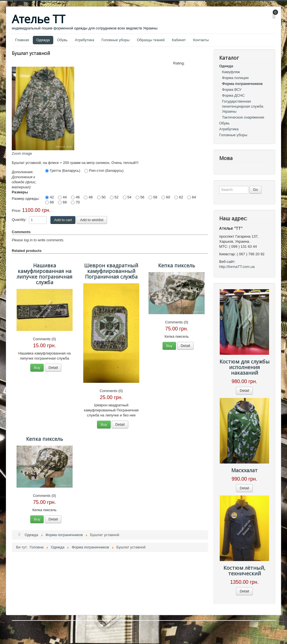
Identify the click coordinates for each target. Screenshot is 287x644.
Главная (22, 40)
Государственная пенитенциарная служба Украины (243, 106)
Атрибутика (85, 40)
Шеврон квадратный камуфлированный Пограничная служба (111, 271)
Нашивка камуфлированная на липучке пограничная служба (44, 274)
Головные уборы (115, 40)
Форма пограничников (242, 84)
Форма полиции (235, 78)
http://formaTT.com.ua (237, 267)
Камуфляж (231, 72)
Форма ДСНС (233, 95)
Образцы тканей (151, 40)
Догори (269, 628)
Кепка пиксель (177, 265)
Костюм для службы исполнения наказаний (245, 367)
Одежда (43, 40)
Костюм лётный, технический (244, 571)
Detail (53, 368)
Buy (37, 368)
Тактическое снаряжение (243, 117)
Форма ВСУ (232, 90)
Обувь (62, 40)
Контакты (201, 40)
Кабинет (179, 40)
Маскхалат (244, 470)
